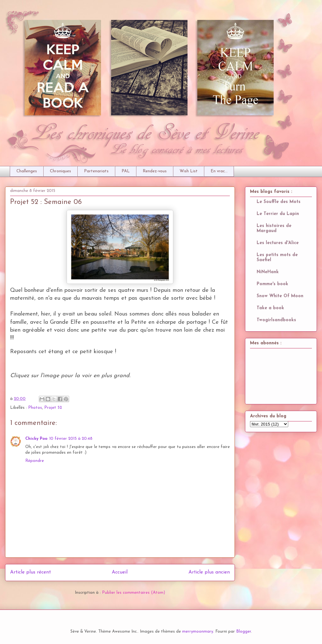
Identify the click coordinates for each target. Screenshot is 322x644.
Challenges (27, 171)
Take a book (270, 308)
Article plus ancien (209, 572)
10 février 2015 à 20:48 (71, 439)
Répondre (35, 461)
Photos (35, 408)
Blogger (244, 632)
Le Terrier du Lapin (278, 214)
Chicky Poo (36, 439)
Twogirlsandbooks (276, 320)
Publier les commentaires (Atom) (134, 593)
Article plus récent (30, 572)
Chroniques (60, 171)
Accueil (120, 572)
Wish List (189, 171)
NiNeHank (268, 272)
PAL (126, 171)
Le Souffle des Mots (279, 202)
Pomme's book (272, 284)
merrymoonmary (198, 632)
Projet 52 (53, 408)
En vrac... (219, 171)
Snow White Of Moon (280, 296)
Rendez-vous (155, 171)
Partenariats (96, 171)
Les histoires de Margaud (274, 228)
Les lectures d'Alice (278, 243)
